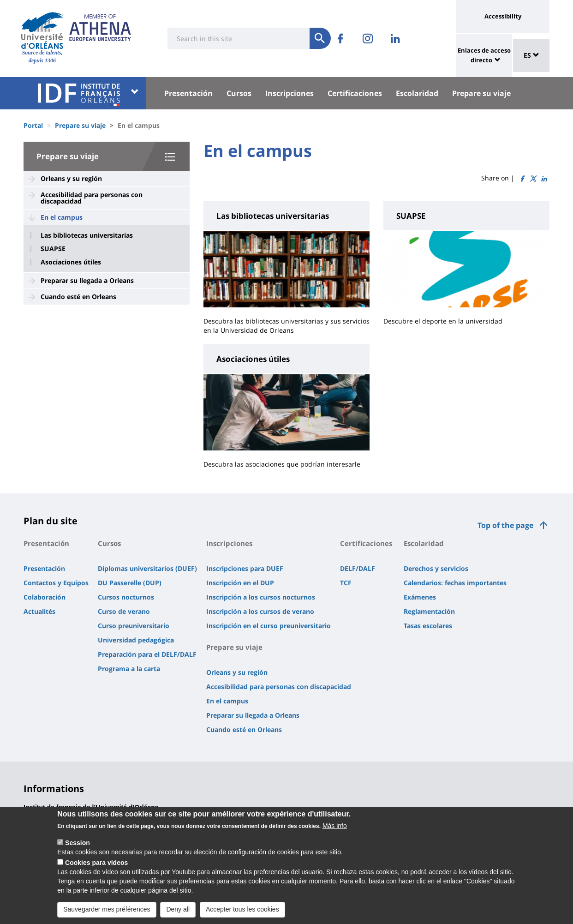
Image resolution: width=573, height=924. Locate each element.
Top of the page (505, 525)
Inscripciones (289, 93)
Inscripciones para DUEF (245, 568)
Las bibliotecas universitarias (87, 235)
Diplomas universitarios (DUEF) (147, 568)
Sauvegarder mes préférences (107, 912)
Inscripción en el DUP (240, 583)
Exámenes (420, 597)
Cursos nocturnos (126, 597)
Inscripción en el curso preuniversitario (269, 626)
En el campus (62, 217)
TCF (346, 583)
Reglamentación (429, 611)
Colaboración (45, 597)
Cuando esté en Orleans (78, 297)
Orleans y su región (71, 178)
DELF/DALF (358, 568)
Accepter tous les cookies (242, 912)
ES (531, 55)
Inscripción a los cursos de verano (260, 611)
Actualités (39, 611)
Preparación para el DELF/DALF (147, 654)
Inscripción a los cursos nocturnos (261, 597)
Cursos (239, 93)
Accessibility (503, 16)
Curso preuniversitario (134, 626)
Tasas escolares (428, 626)
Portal (33, 125)
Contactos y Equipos (56, 583)
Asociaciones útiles (71, 262)
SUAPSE (53, 249)
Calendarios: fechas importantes (455, 583)
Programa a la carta (129, 669)
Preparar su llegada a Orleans (87, 280)
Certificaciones (355, 93)
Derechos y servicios (436, 568)
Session (78, 845)
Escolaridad (417, 93)
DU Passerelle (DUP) (130, 583)
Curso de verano (124, 611)
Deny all (178, 912)
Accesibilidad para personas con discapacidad (92, 198)
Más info (335, 828)
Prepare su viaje (481, 93)
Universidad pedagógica (136, 640)
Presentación (188, 93)
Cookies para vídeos (96, 865)
